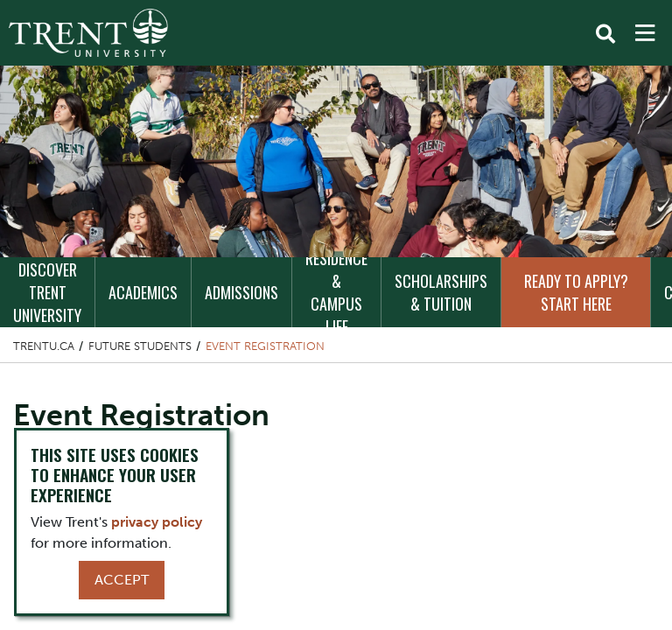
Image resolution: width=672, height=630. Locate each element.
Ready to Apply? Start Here (576, 292)
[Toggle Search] (605, 34)
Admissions (241, 292)
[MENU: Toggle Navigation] (645, 33)
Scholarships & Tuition (441, 292)
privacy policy (157, 522)
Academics (143, 292)
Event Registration (265, 346)
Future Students (140, 346)
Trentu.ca (44, 346)
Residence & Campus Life (336, 292)
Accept (122, 580)
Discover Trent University (47, 292)
